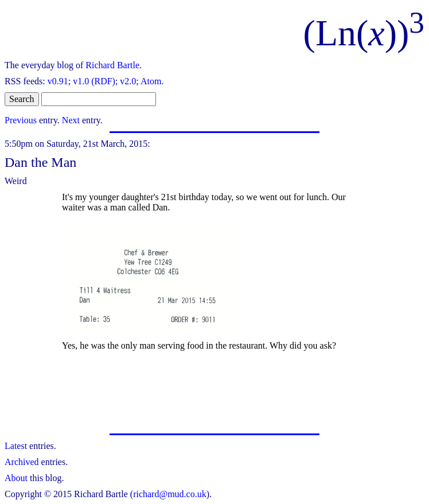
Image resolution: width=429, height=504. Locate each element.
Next (71, 120)
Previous (21, 120)
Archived (22, 462)
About (16, 478)
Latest (16, 446)
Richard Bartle (112, 65)
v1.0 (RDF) (94, 81)
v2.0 (128, 81)
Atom (151, 81)
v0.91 (58, 81)
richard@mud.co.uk (170, 494)
